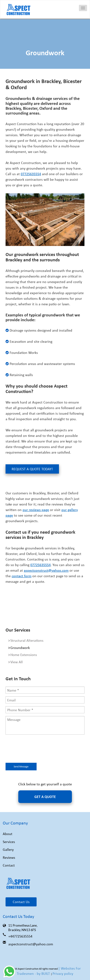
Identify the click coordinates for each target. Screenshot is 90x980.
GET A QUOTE (45, 797)
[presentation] (34, 749)
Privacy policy (63, 973)
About (8, 834)
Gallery (8, 849)
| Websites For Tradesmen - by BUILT (49, 971)
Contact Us (21, 902)
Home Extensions (24, 655)
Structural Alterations (27, 640)
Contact (9, 865)
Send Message (21, 766)
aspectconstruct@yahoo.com (31, 944)
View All (17, 662)
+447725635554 (20, 936)
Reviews (9, 857)
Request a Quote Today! (32, 469)
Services (9, 842)
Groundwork (20, 648)
